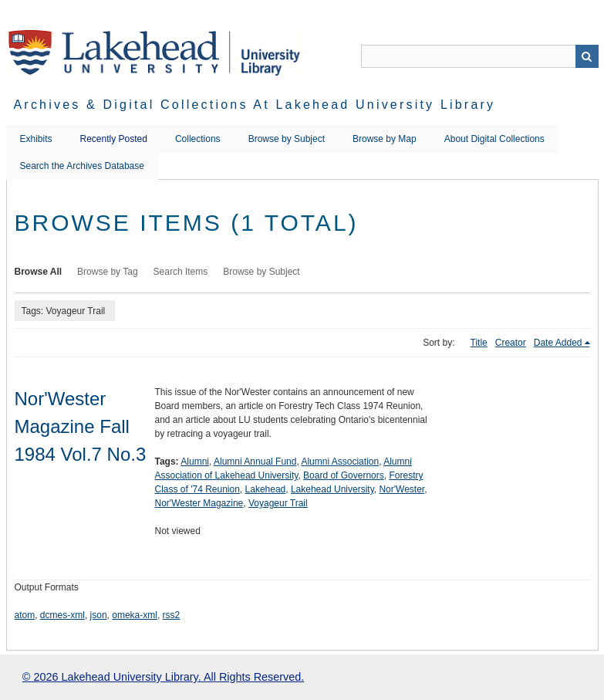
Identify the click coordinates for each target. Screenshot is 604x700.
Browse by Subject (287, 139)
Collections (198, 139)
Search (587, 56)
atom (25, 615)
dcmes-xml (62, 615)
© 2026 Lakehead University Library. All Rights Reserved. (163, 677)
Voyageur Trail (278, 503)
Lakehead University (332, 489)
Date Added (558, 343)
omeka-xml (135, 615)
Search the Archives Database (82, 166)
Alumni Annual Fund (255, 462)
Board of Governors (344, 475)
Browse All (39, 272)
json (99, 615)
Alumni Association (340, 462)
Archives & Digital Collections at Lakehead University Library (255, 105)
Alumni (195, 462)
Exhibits (36, 139)
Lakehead (266, 489)
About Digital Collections (494, 139)
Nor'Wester (402, 489)
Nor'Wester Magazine (199, 503)
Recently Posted (114, 139)
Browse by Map (385, 139)
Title (479, 343)
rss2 (172, 615)
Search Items (181, 272)
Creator (511, 343)
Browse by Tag (108, 272)
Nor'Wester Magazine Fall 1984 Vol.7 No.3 (81, 426)
